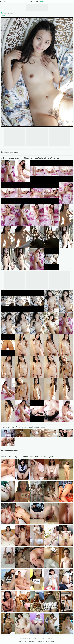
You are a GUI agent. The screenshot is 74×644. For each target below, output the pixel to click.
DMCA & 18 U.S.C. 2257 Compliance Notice (46, 642)
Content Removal (29, 642)
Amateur (37, 1)
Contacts (21, 642)
